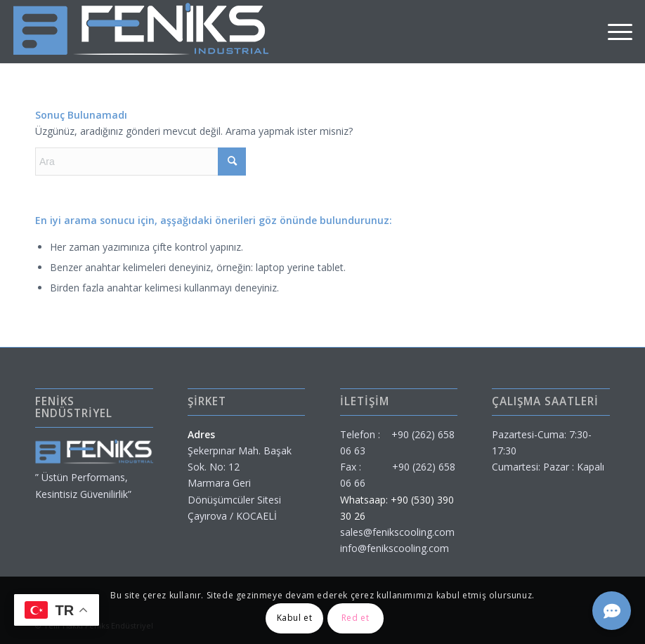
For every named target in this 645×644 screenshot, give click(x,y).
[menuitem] (613, 32)
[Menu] (613, 32)
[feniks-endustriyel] (141, 32)
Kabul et (295, 618)
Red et (356, 618)
